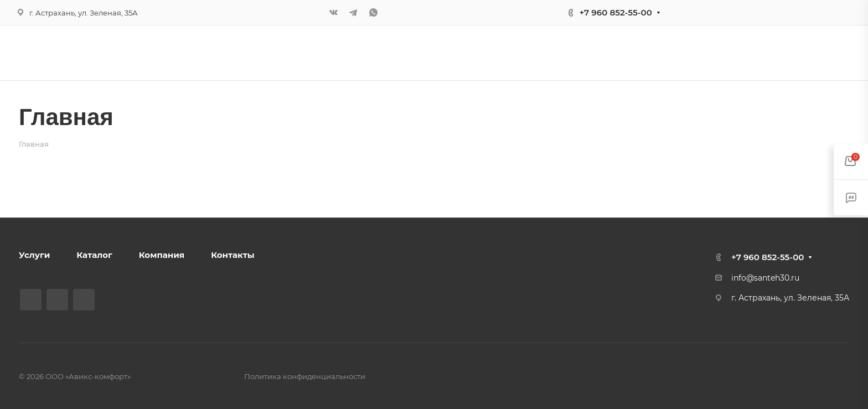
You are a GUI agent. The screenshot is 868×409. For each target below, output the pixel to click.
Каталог (94, 255)
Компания (162, 255)
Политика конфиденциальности (305, 376)
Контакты (232, 255)
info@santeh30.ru (765, 278)
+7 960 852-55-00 (615, 12)
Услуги (34, 255)
